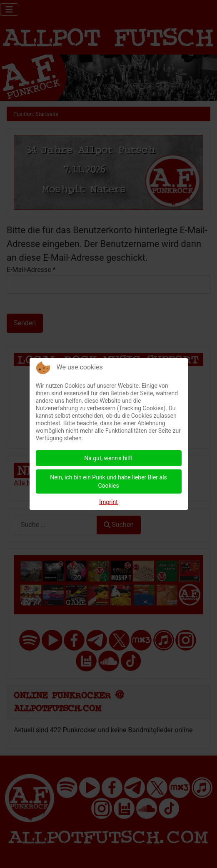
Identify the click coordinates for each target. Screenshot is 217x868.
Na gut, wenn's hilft (108, 458)
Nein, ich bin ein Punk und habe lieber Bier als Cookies (108, 481)
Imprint (108, 502)
